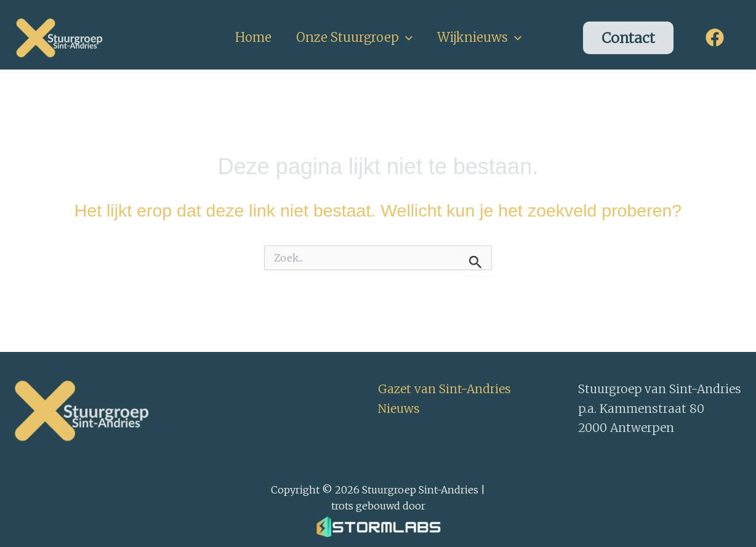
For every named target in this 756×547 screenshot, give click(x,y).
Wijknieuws (479, 38)
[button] (406, 38)
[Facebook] (715, 38)
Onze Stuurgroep (354, 38)
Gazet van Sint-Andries (444, 389)
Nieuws (399, 409)
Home (253, 37)
